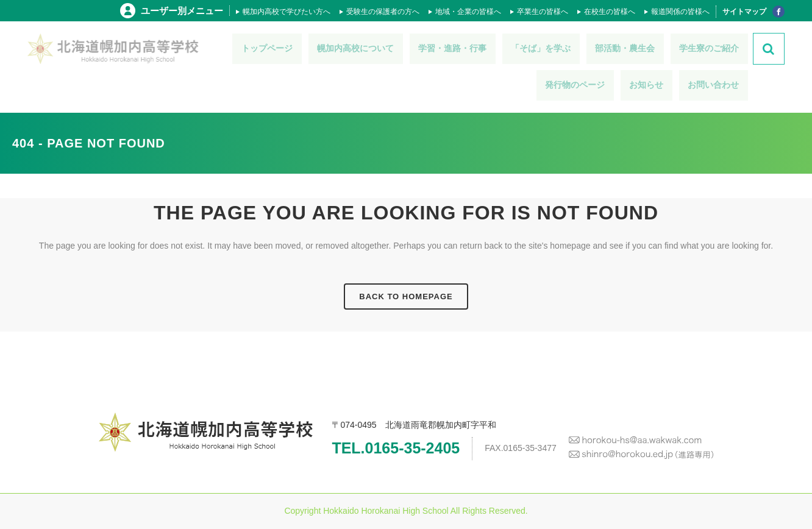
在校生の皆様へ (610, 12)
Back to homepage (406, 296)
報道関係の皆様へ (680, 12)
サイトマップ (744, 12)
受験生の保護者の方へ (383, 12)
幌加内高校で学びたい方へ (287, 12)
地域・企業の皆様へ (468, 12)
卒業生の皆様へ (543, 12)
